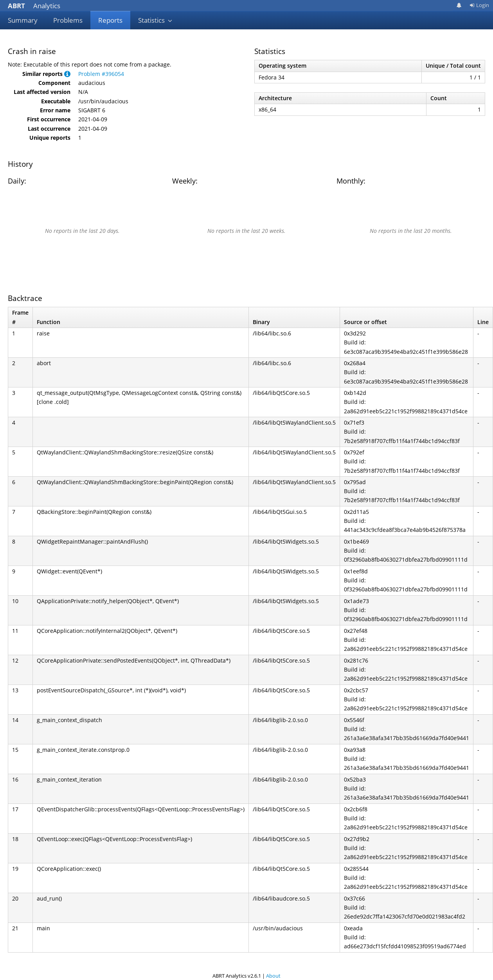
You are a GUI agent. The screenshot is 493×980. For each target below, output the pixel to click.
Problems (68, 20)
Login (479, 5)
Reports (110, 20)
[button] (67, 74)
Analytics (34, 6)
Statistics (155, 20)
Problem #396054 (101, 74)
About (273, 976)
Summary (23, 20)
